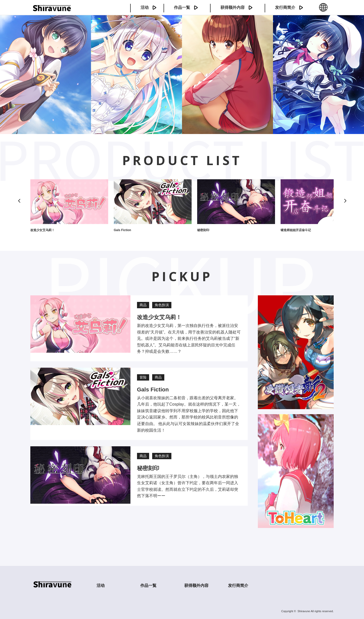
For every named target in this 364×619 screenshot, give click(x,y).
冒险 (143, 377)
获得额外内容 (233, 7)
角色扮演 (162, 305)
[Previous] (19, 201)
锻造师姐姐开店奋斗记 (296, 230)
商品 (143, 305)
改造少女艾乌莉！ (42, 230)
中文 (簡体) (323, 10)
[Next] (345, 201)
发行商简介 (285, 7)
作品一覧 (182, 7)
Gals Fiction (122, 230)
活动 (145, 7)
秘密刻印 (203, 230)
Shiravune (304, 611)
